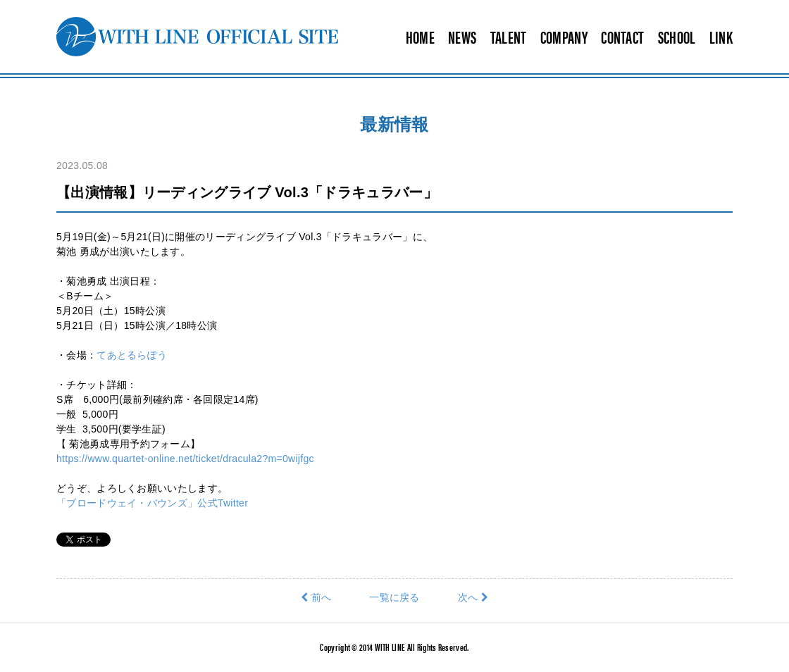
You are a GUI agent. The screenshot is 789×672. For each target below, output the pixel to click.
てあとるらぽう (132, 355)
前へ (316, 597)
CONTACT (622, 37)
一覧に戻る (394, 597)
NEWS (462, 37)
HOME (420, 37)
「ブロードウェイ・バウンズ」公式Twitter (152, 503)
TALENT (509, 37)
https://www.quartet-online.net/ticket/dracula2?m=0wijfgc (185, 459)
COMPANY (564, 37)
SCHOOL (677, 37)
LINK (721, 37)
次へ (473, 597)
